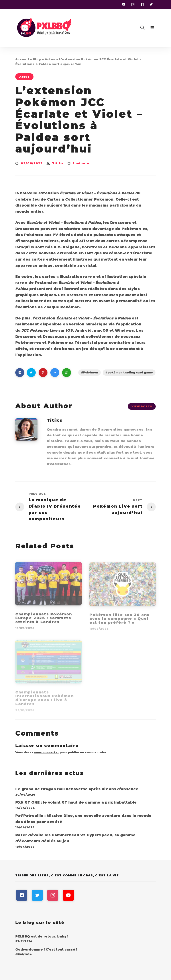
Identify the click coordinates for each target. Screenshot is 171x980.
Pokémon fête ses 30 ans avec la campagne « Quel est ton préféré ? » (119, 620)
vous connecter (46, 752)
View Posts (142, 406)
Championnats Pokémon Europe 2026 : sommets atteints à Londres (44, 619)
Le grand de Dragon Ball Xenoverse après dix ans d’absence (77, 789)
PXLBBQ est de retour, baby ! (42, 936)
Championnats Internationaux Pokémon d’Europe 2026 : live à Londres (44, 699)
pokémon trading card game (130, 372)
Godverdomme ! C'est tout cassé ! (46, 949)
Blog (37, 59)
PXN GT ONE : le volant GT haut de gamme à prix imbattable (76, 802)
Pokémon (91, 372)
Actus (50, 59)
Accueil (22, 59)
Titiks (58, 163)
